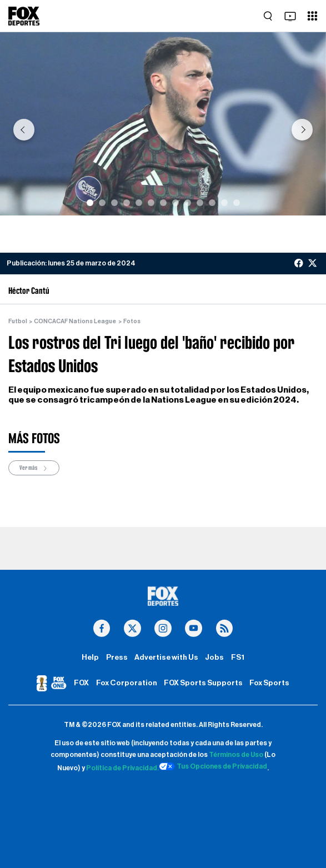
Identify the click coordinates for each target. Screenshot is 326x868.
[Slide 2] (102, 203)
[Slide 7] (163, 203)
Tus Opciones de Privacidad (213, 766)
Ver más (34, 468)
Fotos (132, 321)
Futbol (18, 321)
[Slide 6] (151, 203)
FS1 (238, 658)
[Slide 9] (188, 203)
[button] (24, 129)
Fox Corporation (127, 683)
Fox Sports (269, 683)
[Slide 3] (114, 203)
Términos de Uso (236, 755)
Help (90, 658)
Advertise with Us (166, 658)
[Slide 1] (90, 203)
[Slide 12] (224, 203)
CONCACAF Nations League (75, 321)
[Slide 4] (127, 203)
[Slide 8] (175, 203)
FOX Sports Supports (203, 683)
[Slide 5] (139, 203)
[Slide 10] (200, 203)
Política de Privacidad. (122, 768)
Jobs (214, 658)
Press (117, 658)
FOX (81, 683)
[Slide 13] (237, 203)
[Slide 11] (212, 203)
